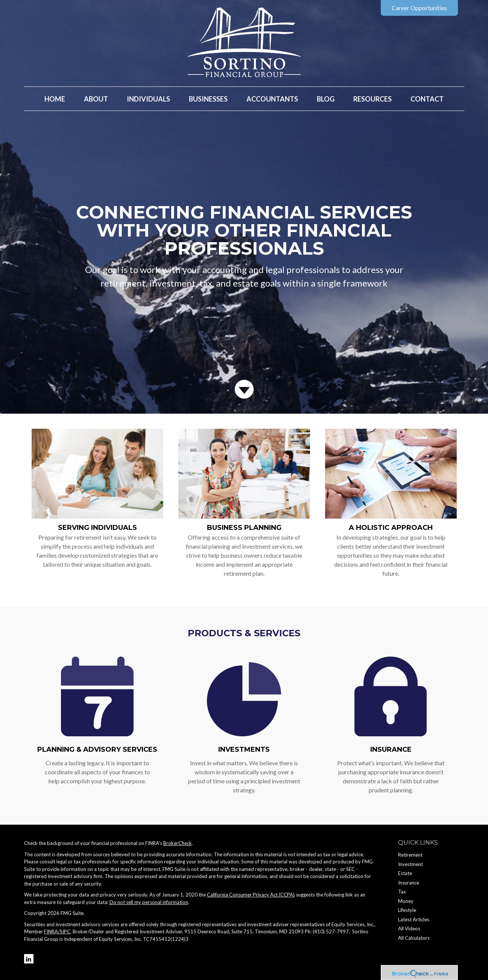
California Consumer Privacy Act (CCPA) (251, 895)
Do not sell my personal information (149, 902)
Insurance (391, 749)
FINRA (51, 931)
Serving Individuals (97, 528)
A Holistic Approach (391, 528)
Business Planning (244, 528)
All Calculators (414, 938)
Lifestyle (407, 910)
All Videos (409, 928)
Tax (402, 892)
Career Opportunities (419, 8)
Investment (410, 864)
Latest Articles (414, 919)
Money (406, 901)
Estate (405, 873)
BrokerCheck (178, 843)
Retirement (410, 855)
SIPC (65, 931)
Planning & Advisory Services (97, 749)
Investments (244, 749)
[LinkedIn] (29, 959)
